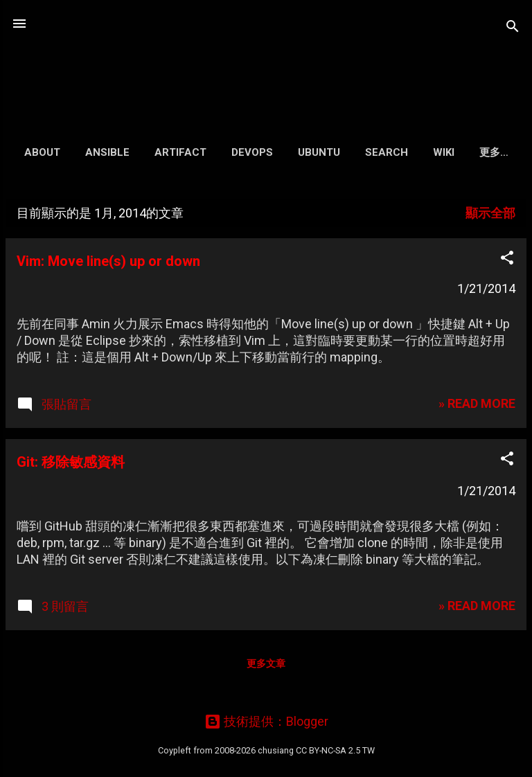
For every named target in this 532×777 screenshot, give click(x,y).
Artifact (180, 152)
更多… (494, 152)
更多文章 (266, 663)
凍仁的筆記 (266, 58)
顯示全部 (490, 213)
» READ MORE (477, 403)
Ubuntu (319, 152)
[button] (507, 260)
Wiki (444, 152)
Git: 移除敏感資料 (71, 462)
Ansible (107, 152)
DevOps (252, 152)
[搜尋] (513, 28)
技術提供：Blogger (266, 721)
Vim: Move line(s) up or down (108, 261)
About (42, 152)
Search (387, 152)
